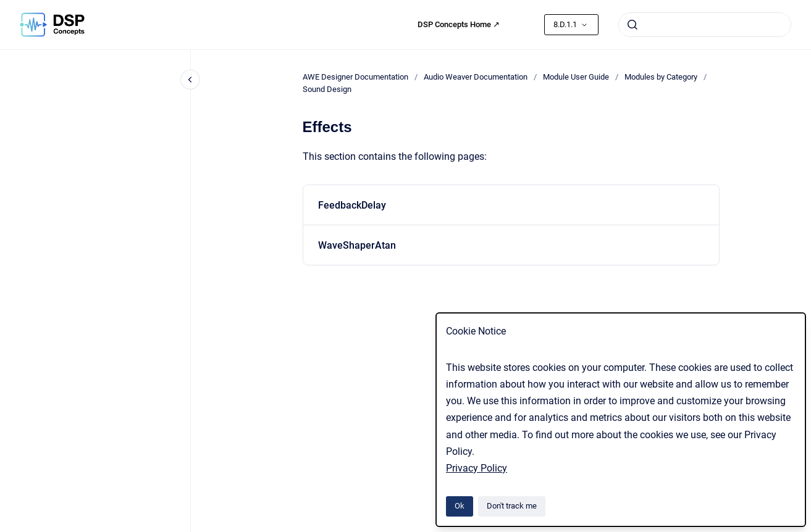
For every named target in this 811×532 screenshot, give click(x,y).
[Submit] (632, 25)
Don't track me (512, 506)
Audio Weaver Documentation (476, 77)
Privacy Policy (477, 468)
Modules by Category (661, 77)
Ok (460, 506)
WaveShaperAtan (357, 245)
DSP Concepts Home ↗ (459, 24)
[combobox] (705, 25)
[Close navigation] (190, 80)
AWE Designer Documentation (355, 77)
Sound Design (327, 89)
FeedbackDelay (352, 205)
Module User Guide (576, 77)
